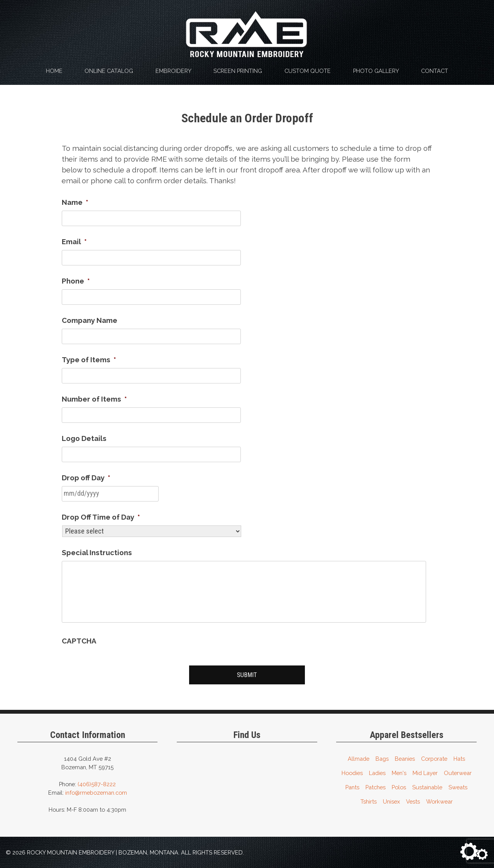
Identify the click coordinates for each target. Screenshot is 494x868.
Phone (76, 281)
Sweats (458, 786)
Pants (352, 786)
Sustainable (427, 786)
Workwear (439, 800)
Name (75, 202)
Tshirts (369, 800)
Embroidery (173, 71)
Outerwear (458, 772)
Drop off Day (86, 478)
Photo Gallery (376, 71)
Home (54, 71)
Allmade (359, 757)
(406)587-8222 (97, 783)
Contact (435, 71)
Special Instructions (97, 552)
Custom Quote (308, 71)
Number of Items (94, 399)
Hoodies (352, 772)
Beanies (405, 757)
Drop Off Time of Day (101, 517)
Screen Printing (238, 71)
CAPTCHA (79, 641)
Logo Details (84, 438)
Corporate (434, 757)
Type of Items (89, 360)
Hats (459, 757)
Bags (382, 757)
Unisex (391, 800)
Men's (399, 772)
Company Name (90, 320)
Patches (376, 786)
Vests (413, 800)
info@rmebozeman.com (96, 791)
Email (74, 241)
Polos (399, 786)
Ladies (377, 772)
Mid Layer (425, 772)
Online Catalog (109, 71)
